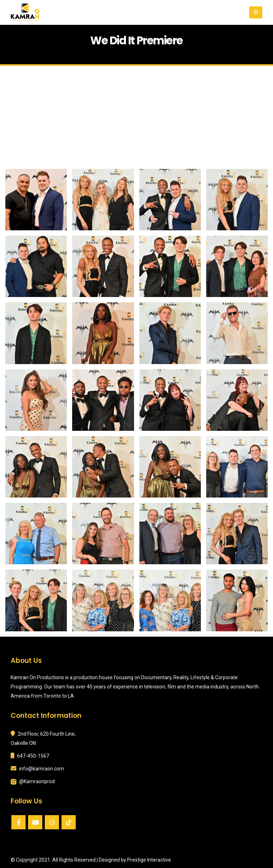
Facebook (18, 822)
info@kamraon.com (42, 769)
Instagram (52, 822)
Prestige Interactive (149, 860)
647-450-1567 (33, 756)
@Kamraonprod (37, 781)
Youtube (35, 822)
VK (69, 822)
